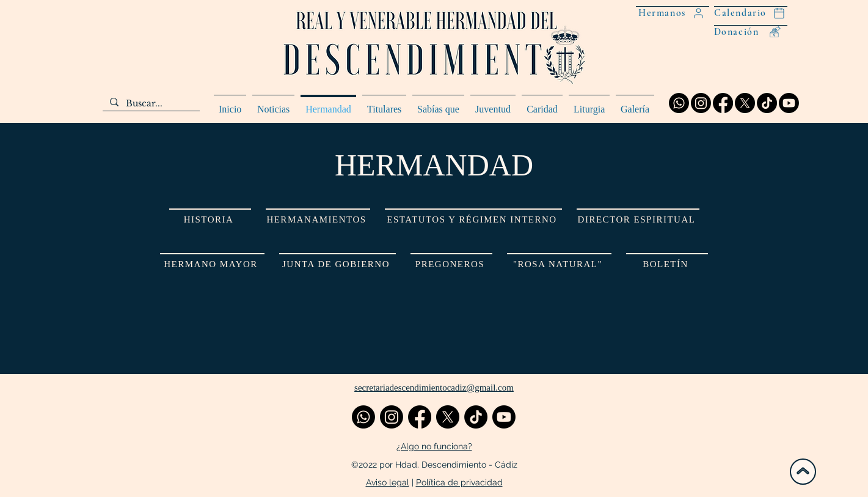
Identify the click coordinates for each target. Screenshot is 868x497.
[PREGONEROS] (451, 264)
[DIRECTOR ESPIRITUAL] (638, 219)
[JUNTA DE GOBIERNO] (337, 264)
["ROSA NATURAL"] (559, 264)
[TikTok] (767, 103)
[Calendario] (751, 13)
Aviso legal (388, 482)
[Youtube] (789, 103)
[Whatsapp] (679, 103)
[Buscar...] (150, 104)
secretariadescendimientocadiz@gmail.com (434, 388)
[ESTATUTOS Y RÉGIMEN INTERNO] (473, 219)
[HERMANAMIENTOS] (318, 219)
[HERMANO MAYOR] (212, 264)
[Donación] (751, 31)
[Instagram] (701, 103)
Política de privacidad (459, 482)
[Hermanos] (673, 13)
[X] (745, 103)
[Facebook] (723, 103)
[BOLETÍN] (667, 264)
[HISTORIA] (210, 219)
